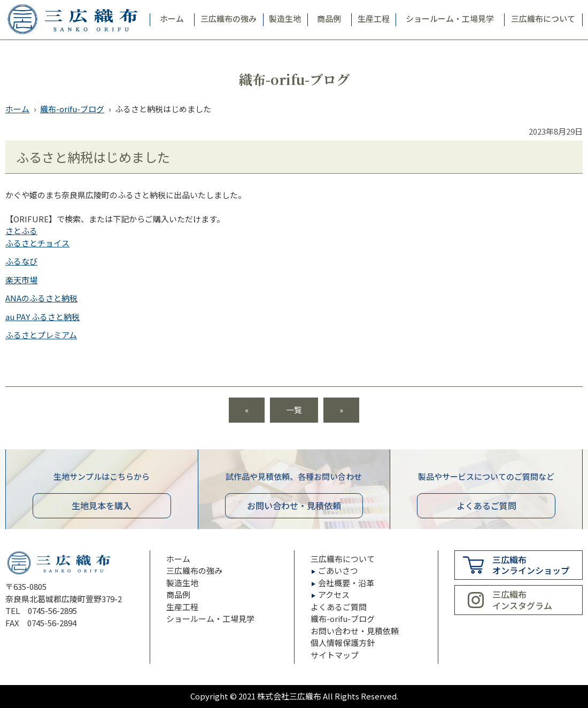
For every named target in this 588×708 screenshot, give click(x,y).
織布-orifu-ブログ (72, 109)
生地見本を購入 (102, 505)
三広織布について (543, 18)
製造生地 (285, 18)
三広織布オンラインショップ (531, 565)
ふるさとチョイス (37, 243)
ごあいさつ (338, 570)
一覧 (294, 410)
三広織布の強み (229, 18)
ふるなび (21, 261)
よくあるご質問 (486, 505)
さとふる (21, 231)
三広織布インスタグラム (522, 600)
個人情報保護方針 (343, 643)
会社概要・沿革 (346, 583)
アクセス (334, 594)
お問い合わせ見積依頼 (294, 505)
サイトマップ (335, 655)
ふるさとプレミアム (41, 335)
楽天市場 (21, 280)
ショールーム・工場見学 (450, 18)
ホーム (172, 18)
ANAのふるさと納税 (41, 298)
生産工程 (374, 18)
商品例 (329, 18)
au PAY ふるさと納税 (42, 317)
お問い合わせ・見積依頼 (355, 631)
